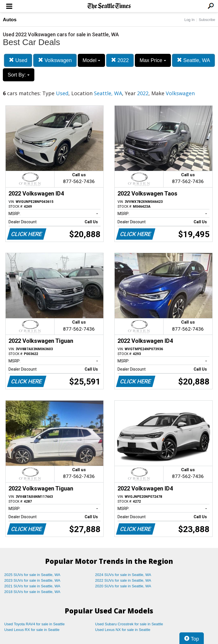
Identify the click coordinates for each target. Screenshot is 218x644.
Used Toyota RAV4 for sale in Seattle (34, 624)
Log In (189, 20)
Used (18, 60)
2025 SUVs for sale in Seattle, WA (32, 575)
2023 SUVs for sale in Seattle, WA (32, 580)
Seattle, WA (193, 60)
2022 (120, 60)
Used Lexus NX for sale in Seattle (123, 630)
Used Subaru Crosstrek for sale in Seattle (129, 624)
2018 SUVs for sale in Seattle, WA (32, 592)
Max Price (153, 60)
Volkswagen (55, 60)
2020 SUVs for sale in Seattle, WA (123, 586)
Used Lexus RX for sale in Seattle (32, 630)
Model (91, 60)
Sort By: (19, 75)
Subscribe (207, 20)
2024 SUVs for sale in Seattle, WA (123, 575)
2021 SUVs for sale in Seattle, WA (32, 586)
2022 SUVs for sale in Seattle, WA (123, 580)
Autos (10, 20)
